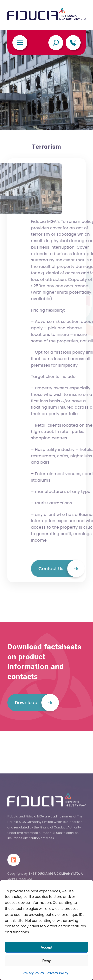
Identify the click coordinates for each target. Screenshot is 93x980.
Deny (47, 961)
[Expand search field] (56, 43)
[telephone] (73, 43)
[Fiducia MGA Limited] (46, 14)
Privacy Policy (33, 973)
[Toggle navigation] (20, 43)
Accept (46, 947)
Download (37, 748)
